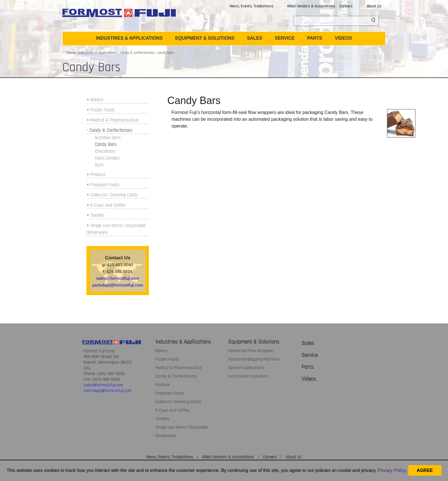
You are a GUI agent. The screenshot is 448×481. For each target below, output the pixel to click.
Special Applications (246, 368)
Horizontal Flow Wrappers (251, 351)
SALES (254, 38)
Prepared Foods (105, 185)
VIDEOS (343, 38)
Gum (99, 165)
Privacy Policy (392, 470)
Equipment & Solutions (254, 342)
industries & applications (98, 53)
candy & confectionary (137, 53)
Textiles (98, 215)
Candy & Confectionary (176, 376)
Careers (346, 6)
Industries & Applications (183, 342)
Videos (309, 379)
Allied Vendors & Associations (311, 6)
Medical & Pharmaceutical (114, 120)
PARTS (315, 38)
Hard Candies (107, 158)
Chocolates (105, 151)
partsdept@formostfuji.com (118, 285)
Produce (98, 175)
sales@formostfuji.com (118, 278)
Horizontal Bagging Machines (254, 359)
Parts (308, 367)
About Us (374, 6)
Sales (308, 343)
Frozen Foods (103, 110)
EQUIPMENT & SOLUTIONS (205, 38)
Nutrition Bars (108, 138)
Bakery (97, 100)
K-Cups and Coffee (108, 205)
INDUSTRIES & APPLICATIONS (129, 38)
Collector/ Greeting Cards (114, 195)
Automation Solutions (248, 376)
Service (309, 355)
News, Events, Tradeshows (252, 6)
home (71, 53)
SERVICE (285, 38)
